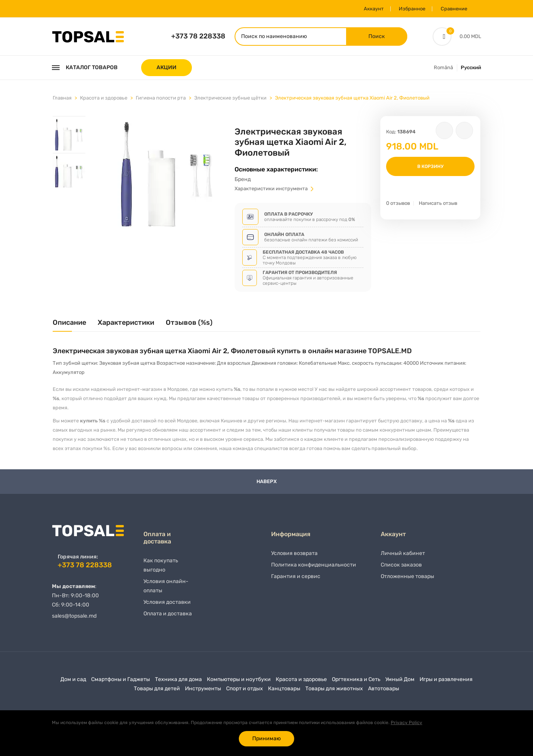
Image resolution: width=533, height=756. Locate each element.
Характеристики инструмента (275, 192)
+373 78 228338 (198, 37)
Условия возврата (294, 558)
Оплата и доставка (168, 619)
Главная (62, 99)
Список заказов (401, 570)
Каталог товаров (85, 68)
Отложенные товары (407, 581)
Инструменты (203, 692)
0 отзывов (398, 204)
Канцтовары (284, 692)
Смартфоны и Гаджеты (121, 682)
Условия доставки (167, 607)
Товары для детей (157, 692)
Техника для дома (178, 682)
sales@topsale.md (74, 619)
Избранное (409, 9)
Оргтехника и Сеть (356, 682)
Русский (471, 68)
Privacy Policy (406, 723)
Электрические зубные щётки (230, 99)
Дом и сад (73, 682)
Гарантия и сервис (296, 581)
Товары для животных (334, 692)
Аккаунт (369, 9)
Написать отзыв (438, 204)
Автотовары (384, 692)
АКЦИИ (167, 68)
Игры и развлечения (446, 682)
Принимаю (266, 739)
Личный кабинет (403, 558)
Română (443, 68)
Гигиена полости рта (161, 99)
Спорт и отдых (245, 692)
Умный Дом (400, 682)
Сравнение (452, 9)
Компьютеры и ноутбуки (239, 682)
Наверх (267, 485)
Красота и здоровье (104, 99)
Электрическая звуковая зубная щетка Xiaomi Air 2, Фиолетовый (352, 99)
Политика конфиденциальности (314, 570)
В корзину (430, 167)
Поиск (374, 37)
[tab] (69, 135)
